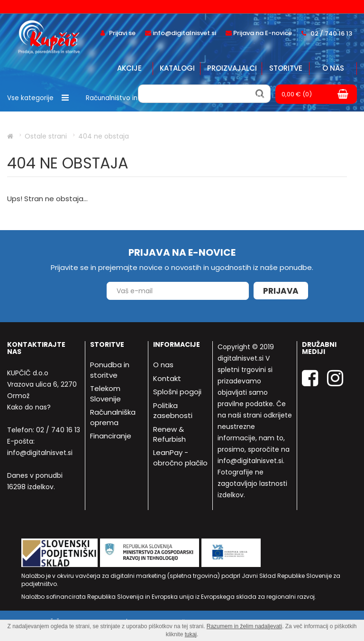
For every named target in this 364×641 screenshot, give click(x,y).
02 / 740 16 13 (58, 430)
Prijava (281, 291)
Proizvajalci (232, 68)
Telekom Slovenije (105, 393)
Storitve (286, 68)
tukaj (191, 634)
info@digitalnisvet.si (40, 453)
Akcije (129, 68)
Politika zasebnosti (173, 410)
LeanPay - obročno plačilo (180, 457)
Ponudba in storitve (110, 370)
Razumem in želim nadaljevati (244, 626)
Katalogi (177, 68)
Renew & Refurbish (169, 434)
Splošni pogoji (177, 392)
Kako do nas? (29, 407)
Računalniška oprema (113, 417)
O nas (333, 68)
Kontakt (167, 378)
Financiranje (111, 436)
